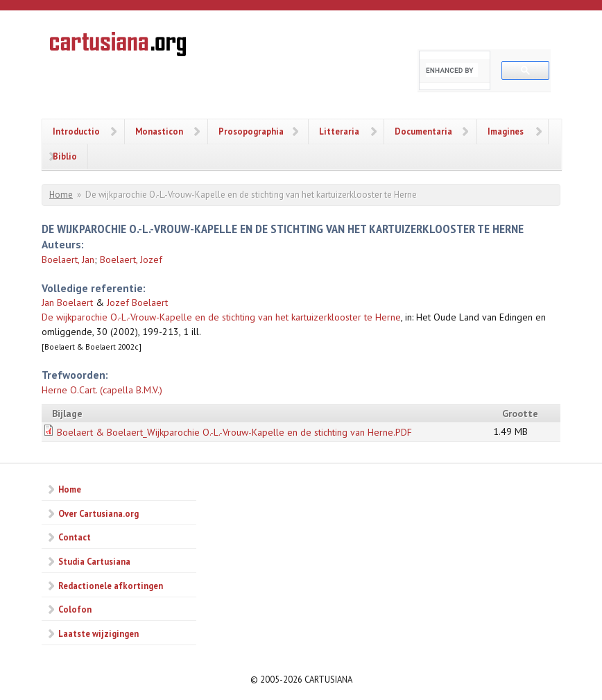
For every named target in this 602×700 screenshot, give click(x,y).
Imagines (506, 131)
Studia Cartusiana (94, 561)
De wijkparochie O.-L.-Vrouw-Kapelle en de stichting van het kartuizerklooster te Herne (221, 317)
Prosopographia (251, 131)
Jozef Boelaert (137, 302)
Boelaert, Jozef (131, 259)
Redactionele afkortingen (111, 586)
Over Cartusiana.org (98, 513)
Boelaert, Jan (68, 259)
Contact (75, 537)
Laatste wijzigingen (98, 633)
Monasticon (159, 131)
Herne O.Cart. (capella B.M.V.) (102, 390)
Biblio (65, 156)
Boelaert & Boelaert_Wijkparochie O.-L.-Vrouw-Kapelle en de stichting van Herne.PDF (234, 432)
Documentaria (423, 131)
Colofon (75, 609)
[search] (452, 70)
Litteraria (339, 131)
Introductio (76, 131)
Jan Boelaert (67, 302)
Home (61, 195)
